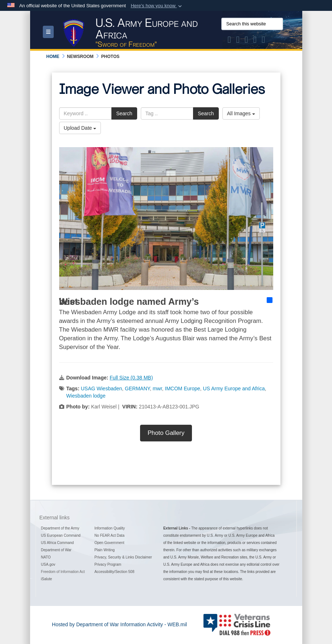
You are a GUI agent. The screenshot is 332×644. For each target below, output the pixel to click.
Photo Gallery (166, 433)
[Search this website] (252, 24)
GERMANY (137, 389)
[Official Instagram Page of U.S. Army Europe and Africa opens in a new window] (246, 41)
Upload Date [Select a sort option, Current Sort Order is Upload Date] (80, 128)
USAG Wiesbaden (102, 389)
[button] (157, 6)
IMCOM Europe (182, 389)
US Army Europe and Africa (234, 389)
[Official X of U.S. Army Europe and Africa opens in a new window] (229, 41)
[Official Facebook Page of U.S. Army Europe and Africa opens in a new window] (238, 41)
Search (124, 113)
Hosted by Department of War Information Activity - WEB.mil (119, 624)
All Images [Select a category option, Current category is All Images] (241, 113)
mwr (157, 389)
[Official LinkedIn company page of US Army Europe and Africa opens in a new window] (263, 41)
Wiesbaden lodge (86, 396)
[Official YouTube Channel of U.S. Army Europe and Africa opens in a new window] (255, 41)
